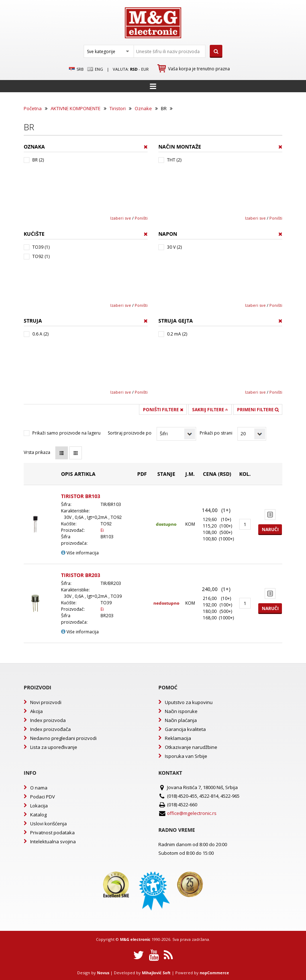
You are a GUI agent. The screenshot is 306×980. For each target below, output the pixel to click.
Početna (33, 108)
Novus (103, 973)
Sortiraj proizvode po (130, 433)
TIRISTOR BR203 (81, 575)
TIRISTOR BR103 (81, 496)
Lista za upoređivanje (54, 747)
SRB (76, 69)
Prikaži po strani (216, 433)
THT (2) (174, 160)
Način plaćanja (181, 720)
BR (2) (38, 160)
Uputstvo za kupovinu (189, 702)
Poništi (141, 218)
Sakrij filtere (210, 410)
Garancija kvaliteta (185, 729)
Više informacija (80, 553)
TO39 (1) (41, 247)
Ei (102, 530)
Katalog (38, 815)
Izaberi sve (121, 218)
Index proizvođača (50, 729)
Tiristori (118, 108)
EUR (145, 69)
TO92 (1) (41, 256)
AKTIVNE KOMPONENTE (76, 108)
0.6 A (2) (40, 334)
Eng (95, 69)
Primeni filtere (258, 410)
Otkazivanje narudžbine (191, 747)
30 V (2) (174, 247)
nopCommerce (214, 973)
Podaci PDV (43, 797)
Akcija (36, 711)
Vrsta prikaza (37, 452)
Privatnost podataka (52, 833)
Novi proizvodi (46, 702)
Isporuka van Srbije (186, 756)
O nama (39, 788)
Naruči (270, 529)
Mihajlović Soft (156, 973)
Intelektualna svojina (53, 841)
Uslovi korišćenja (48, 824)
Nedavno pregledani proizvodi (63, 738)
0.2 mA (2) (177, 334)
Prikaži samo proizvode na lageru (66, 433)
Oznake (143, 108)
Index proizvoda (48, 720)
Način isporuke (181, 711)
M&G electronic (135, 939)
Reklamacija (178, 738)
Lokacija (39, 806)
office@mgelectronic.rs (192, 813)
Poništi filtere (163, 410)
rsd (134, 69)
